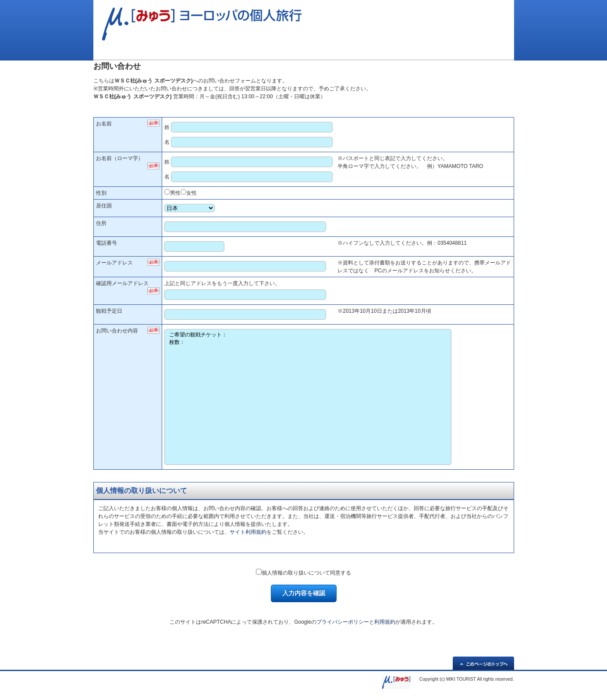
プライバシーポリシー (343, 622)
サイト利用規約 (248, 532)
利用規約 (385, 622)
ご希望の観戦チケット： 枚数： (308, 397)
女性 (192, 193)
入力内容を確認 (304, 593)
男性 (175, 193)
